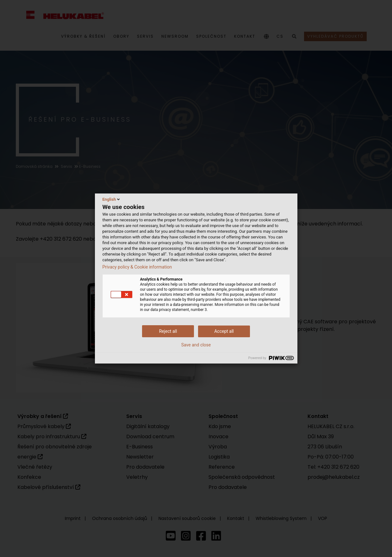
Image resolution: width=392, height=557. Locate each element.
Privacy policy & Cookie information (137, 267)
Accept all (224, 331)
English (112, 199)
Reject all (168, 331)
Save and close (196, 345)
